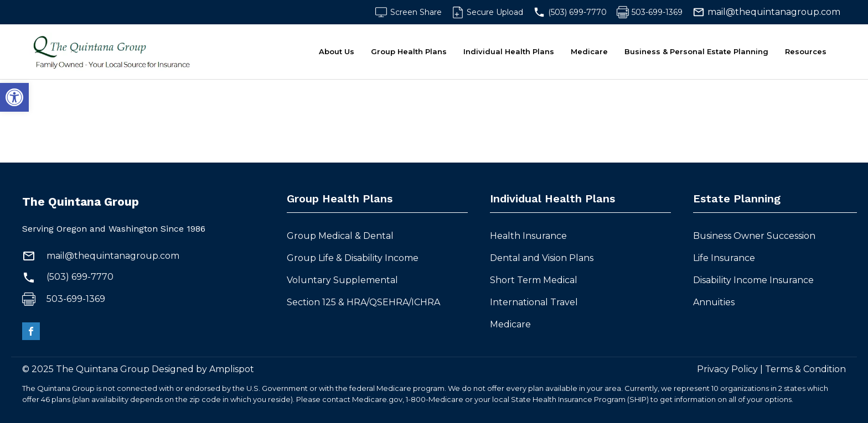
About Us (337, 51)
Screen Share (416, 12)
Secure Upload (495, 12)
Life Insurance (724, 258)
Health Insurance (528, 236)
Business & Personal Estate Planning (696, 51)
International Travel (535, 302)
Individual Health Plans (509, 51)
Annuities (714, 302)
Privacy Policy (727, 369)
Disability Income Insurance (753, 280)
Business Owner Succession (754, 236)
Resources (806, 51)
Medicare (589, 51)
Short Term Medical (535, 280)
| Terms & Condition (802, 369)
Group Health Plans (409, 51)
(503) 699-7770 (577, 12)
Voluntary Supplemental (343, 280)
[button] (14, 97)
